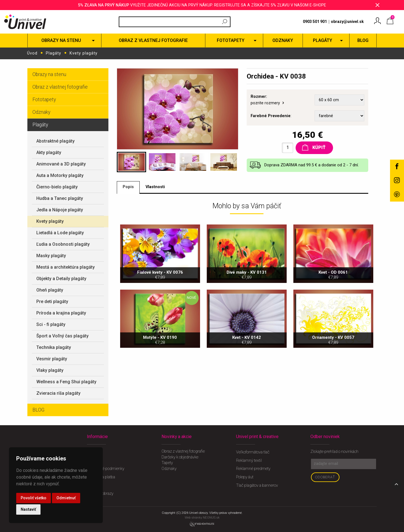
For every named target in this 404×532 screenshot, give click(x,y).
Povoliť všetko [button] (34, 498)
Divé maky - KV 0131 (247, 313)
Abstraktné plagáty (55, 141)
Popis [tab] (129, 187)
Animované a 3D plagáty (61, 164)
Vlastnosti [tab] (157, 187)
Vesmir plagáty (52, 359)
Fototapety (44, 99)
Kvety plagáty (84, 53)
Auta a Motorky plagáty (60, 175)
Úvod (32, 53)
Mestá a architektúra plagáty (66, 267)
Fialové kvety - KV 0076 (160, 313)
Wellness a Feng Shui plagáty (66, 381)
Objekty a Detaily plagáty (61, 278)
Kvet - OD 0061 (333, 313)
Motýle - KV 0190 (160, 378)
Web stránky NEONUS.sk (202, 517)
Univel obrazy (198, 513)
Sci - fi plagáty (51, 324)
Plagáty (54, 53)
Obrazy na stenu (49, 74)
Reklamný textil (249, 460)
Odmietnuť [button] (66, 498)
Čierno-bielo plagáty (57, 187)
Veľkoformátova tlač (253, 452)
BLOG (38, 410)
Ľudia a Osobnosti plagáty (63, 244)
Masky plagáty (51, 255)
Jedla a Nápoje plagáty (60, 210)
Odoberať (325, 477)
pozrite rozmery (268, 103)
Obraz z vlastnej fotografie (60, 87)
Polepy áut (245, 477)
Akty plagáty (49, 152)
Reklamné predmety (253, 468)
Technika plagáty (54, 347)
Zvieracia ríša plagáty (58, 393)
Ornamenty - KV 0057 (333, 378)
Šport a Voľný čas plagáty (62, 336)
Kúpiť (314, 147)
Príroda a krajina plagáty (61, 313)
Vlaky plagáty (50, 370)
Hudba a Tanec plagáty (60, 198)
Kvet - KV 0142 (247, 378)
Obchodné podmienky (106, 468)
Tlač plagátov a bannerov (257, 485)
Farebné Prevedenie (271, 116)
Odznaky (41, 112)
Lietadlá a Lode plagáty (60, 232)
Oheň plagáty (50, 290)
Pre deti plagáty (52, 301)
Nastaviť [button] (28, 509)
